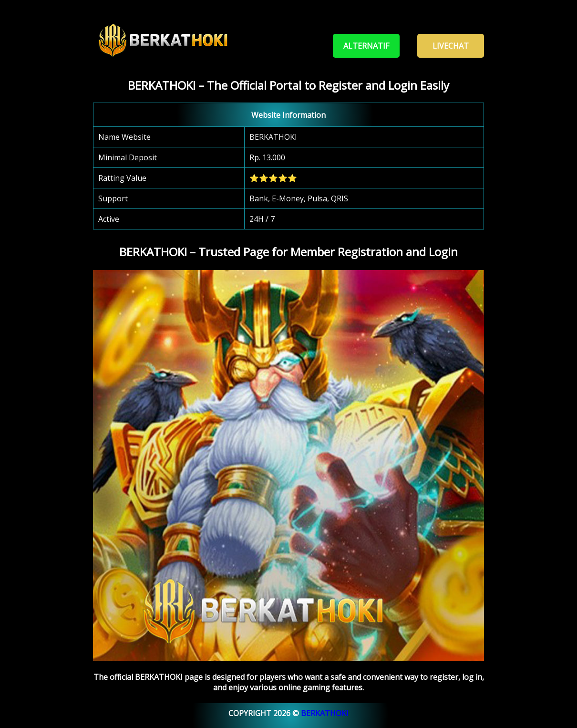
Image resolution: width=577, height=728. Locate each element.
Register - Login (282, 46)
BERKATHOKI (325, 713)
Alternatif (366, 46)
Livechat (451, 46)
